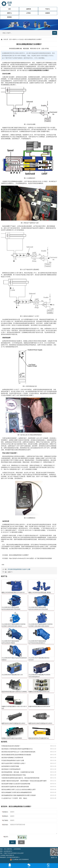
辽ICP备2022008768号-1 (13, 857)
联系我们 (10, 17)
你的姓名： (6, 812)
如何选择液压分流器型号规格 (10, 766)
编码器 (45, 68)
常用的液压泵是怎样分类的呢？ (11, 746)
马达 (13, 68)
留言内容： (6, 825)
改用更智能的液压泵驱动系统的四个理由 (14, 775)
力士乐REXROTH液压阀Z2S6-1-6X (12, 675)
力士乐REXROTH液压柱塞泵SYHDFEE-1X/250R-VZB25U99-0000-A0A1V (14, 625)
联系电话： (6, 816)
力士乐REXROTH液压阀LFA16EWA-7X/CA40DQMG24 (40, 676)
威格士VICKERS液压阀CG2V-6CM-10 (13, 592)
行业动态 (21, 39)
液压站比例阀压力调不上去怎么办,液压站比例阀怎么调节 (19, 789)
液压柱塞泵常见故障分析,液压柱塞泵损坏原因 (15, 787)
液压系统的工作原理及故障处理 (11, 769)
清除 (21, 842)
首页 (10, 9)
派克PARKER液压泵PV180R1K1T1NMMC (14, 692)
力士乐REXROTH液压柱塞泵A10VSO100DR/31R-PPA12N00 (38, 608)
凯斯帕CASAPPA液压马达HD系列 (12, 738)
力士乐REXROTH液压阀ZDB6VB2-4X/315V (39, 659)
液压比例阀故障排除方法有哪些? (33, 39)
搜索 (55, 33)
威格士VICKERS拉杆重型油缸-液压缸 (40, 592)
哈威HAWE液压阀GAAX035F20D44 (39, 706)
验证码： (6, 837)
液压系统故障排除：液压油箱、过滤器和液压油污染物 (18, 772)
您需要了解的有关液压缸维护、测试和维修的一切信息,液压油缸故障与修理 (24, 781)
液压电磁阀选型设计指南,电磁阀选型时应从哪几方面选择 (19, 795)
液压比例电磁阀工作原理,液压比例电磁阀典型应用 (17, 792)
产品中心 (48, 9)
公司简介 (29, 13)
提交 (12, 842)
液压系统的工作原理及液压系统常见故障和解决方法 (17, 749)
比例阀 (4, 63)
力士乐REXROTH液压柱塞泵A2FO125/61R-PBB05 (10, 642)
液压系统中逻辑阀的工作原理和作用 (12, 758)
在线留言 (48, 13)
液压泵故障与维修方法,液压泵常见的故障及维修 (16, 784)
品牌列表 (29, 9)
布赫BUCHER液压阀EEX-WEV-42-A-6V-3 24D (14, 707)
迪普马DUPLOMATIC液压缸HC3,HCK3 (40, 723)
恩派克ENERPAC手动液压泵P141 (39, 738)
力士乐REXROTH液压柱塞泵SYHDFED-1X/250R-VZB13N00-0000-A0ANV (41, 625)
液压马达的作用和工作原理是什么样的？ (14, 763)
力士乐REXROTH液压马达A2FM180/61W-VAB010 (14, 659)
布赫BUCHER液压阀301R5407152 (39, 692)
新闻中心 (10, 13)
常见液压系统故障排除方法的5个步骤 (19, 569)
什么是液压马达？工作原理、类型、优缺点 (14, 798)
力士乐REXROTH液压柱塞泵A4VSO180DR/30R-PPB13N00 (11, 608)
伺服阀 (22, 63)
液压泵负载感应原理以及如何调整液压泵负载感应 (16, 755)
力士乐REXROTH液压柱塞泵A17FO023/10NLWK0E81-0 (37, 642)
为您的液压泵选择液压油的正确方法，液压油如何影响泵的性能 (20, 778)
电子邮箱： (6, 820)
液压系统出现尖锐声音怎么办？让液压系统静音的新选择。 (19, 752)
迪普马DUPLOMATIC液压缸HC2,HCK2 (13, 723)
